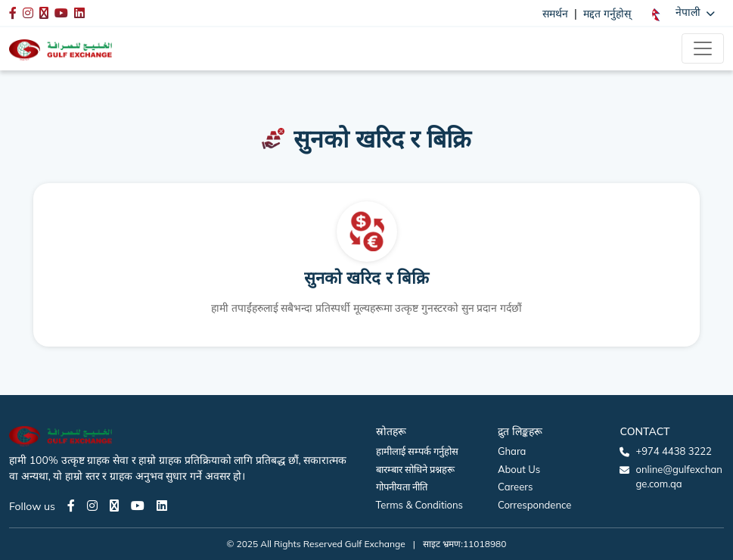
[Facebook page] (71, 506)
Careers (515, 487)
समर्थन (555, 14)
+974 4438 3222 (673, 451)
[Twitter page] (114, 506)
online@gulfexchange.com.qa (679, 477)
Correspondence (534, 505)
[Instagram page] (92, 506)
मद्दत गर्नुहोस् (607, 14)
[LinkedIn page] (162, 506)
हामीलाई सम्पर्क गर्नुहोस (418, 451)
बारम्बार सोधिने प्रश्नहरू (416, 469)
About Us (519, 469)
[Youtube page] (138, 506)
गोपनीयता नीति (402, 487)
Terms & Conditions (420, 505)
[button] (683, 13)
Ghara (512, 451)
